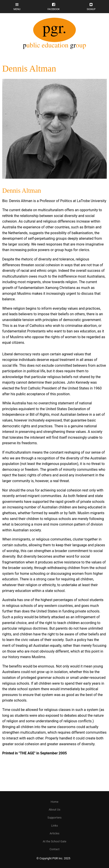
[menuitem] (54, 802)
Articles (54, 833)
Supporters (55, 818)
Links (54, 826)
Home (54, 802)
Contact (55, 849)
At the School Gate (54, 841)
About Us (54, 810)
